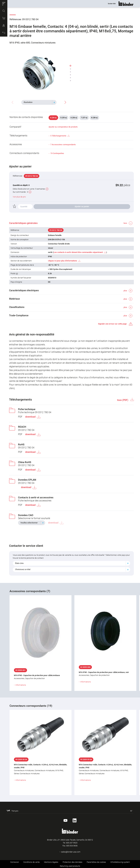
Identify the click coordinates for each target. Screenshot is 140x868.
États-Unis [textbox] (20, 563)
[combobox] (39, 102)
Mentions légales (51, 862)
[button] (4, 4)
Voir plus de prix (20, 197)
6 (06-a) (74, 118)
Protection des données (72, 862)
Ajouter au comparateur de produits (63, 127)
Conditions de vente (31, 862)
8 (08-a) (94, 118)
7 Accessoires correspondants (63, 145)
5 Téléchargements (60, 136)
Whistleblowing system (120, 862)
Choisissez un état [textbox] (23, 569)
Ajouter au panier (82, 206)
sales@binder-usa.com (71, 852)
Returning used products (70, 866)
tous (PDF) (123, 400)
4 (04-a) (53, 118)
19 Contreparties (57, 153)
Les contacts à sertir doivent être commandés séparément (78, 252)
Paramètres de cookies (96, 862)
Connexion (15, 862)
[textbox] (38, 102)
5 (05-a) (64, 118)
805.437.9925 (72, 843)
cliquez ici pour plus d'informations (63, 261)
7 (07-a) (84, 118)
